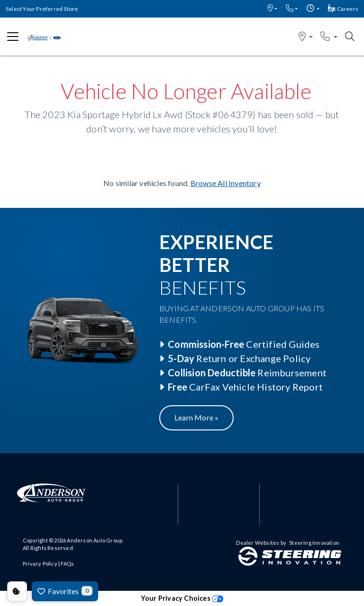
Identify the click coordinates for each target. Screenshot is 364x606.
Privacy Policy (40, 564)
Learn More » (196, 417)
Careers (343, 9)
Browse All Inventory (226, 183)
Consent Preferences (17, 591)
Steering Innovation (314, 543)
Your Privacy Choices (182, 598)
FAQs (67, 564)
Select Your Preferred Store (42, 9)
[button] (272, 9)
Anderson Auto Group (95, 540)
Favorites (65, 591)
